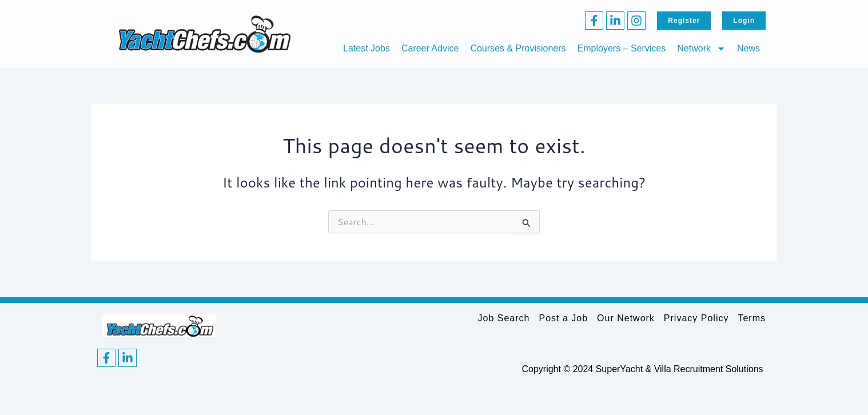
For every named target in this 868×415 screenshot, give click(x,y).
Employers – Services (622, 48)
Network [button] (701, 49)
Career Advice (430, 48)
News (748, 48)
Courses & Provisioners (518, 48)
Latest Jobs (367, 48)
